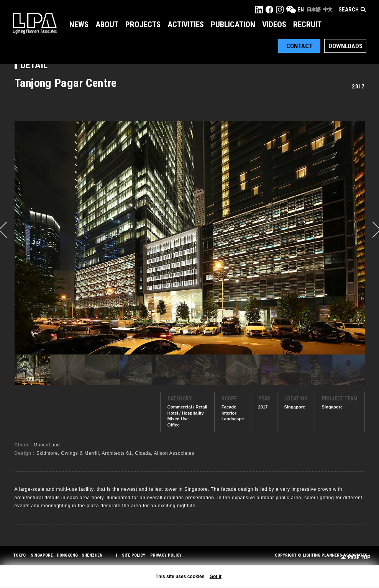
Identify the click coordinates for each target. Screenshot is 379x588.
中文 (328, 10)
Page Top (355, 558)
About (107, 24)
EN (301, 10)
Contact (299, 46)
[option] (190, 238)
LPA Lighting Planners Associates (35, 23)
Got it (216, 577)
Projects (143, 24)
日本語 (313, 10)
